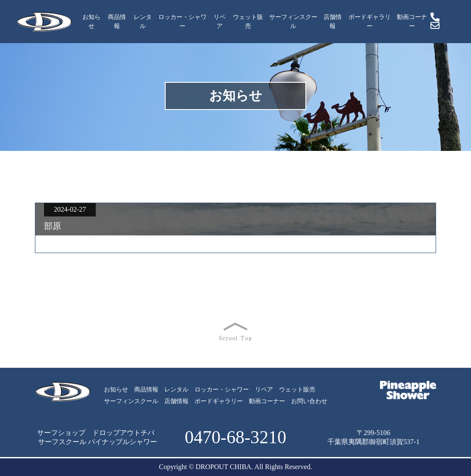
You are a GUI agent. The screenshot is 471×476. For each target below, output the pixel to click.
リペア (220, 22)
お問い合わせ (309, 401)
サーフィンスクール (293, 22)
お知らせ (91, 22)
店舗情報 (333, 22)
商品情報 (117, 22)
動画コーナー (412, 22)
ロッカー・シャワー (182, 22)
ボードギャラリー (370, 22)
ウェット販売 (248, 22)
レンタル (143, 22)
